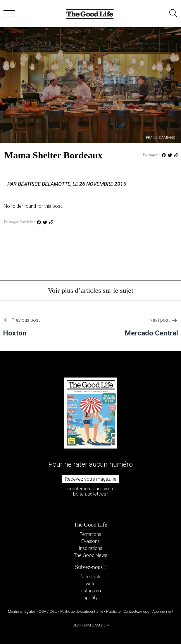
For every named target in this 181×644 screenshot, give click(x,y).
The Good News (91, 555)
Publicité (113, 611)
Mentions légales (22, 611)
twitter (91, 584)
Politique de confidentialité (82, 611)
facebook (90, 577)
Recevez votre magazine (91, 479)
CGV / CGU (48, 611)
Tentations (90, 534)
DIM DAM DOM (97, 625)
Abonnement (163, 611)
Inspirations (90, 548)
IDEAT (76, 625)
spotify (91, 598)
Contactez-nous (136, 611)
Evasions (90, 541)
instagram (91, 591)
